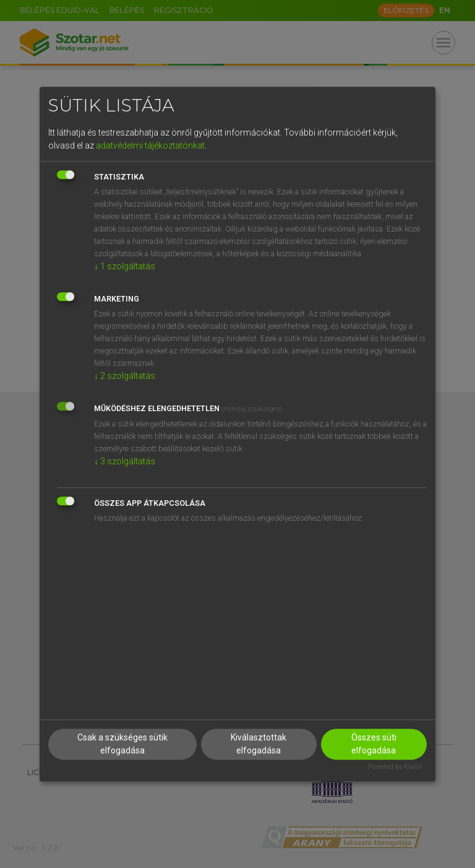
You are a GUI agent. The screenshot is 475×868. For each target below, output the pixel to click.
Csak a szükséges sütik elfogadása (122, 744)
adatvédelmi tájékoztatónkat (150, 145)
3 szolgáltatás (125, 461)
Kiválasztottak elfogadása (259, 744)
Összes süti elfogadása (374, 744)
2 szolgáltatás (125, 376)
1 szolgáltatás (125, 266)
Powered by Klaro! (395, 767)
